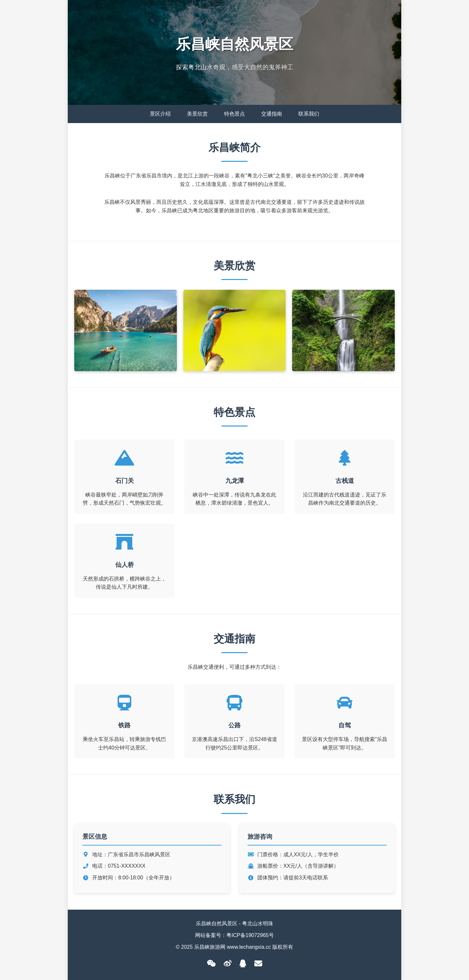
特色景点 (234, 114)
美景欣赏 (197, 114)
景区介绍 (160, 114)
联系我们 (309, 114)
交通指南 (272, 114)
